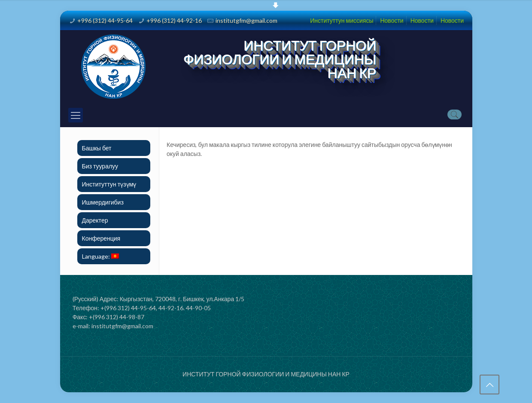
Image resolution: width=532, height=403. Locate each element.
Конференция (101, 238)
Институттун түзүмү (109, 184)
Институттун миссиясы (342, 20)
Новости (392, 20)
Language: (100, 256)
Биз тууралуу (100, 166)
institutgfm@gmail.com (246, 20)
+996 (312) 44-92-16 (174, 20)
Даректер (95, 220)
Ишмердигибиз (103, 202)
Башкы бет (97, 148)
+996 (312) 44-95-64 (105, 20)
